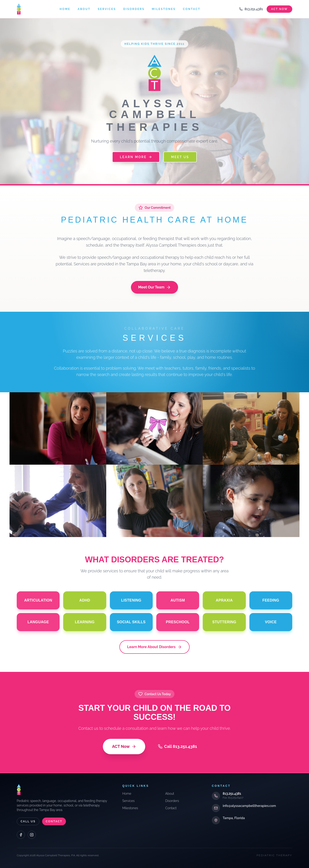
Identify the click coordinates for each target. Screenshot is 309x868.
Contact (192, 9)
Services (107, 9)
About (84, 9)
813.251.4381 (251, 9)
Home (65, 9)
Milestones (164, 9)
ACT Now (124, 746)
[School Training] (155, 501)
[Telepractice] (251, 501)
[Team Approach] (251, 428)
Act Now (279, 9)
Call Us (28, 821)
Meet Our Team (154, 287)
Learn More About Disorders (154, 647)
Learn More (136, 157)
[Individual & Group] (58, 501)
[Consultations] (58, 428)
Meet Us (180, 157)
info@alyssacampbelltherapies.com (249, 806)
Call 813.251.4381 (177, 746)
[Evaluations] (155, 428)
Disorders (134, 9)
